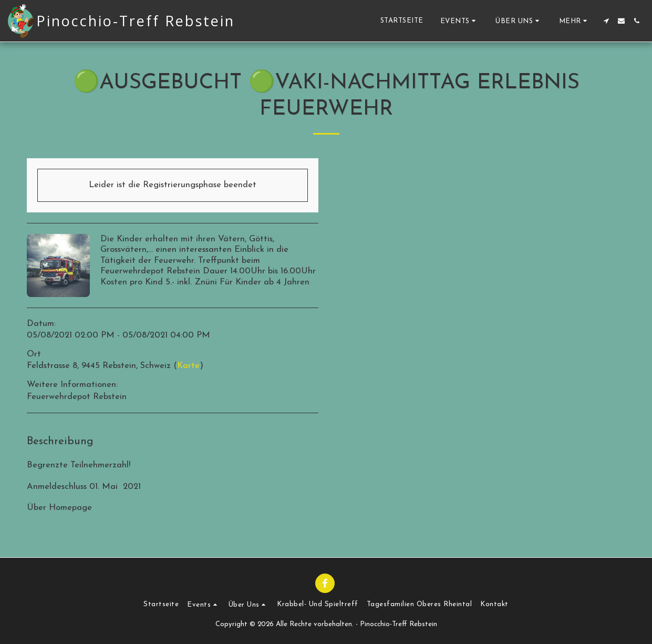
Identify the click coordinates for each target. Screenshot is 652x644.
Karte (188, 366)
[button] (460, 21)
